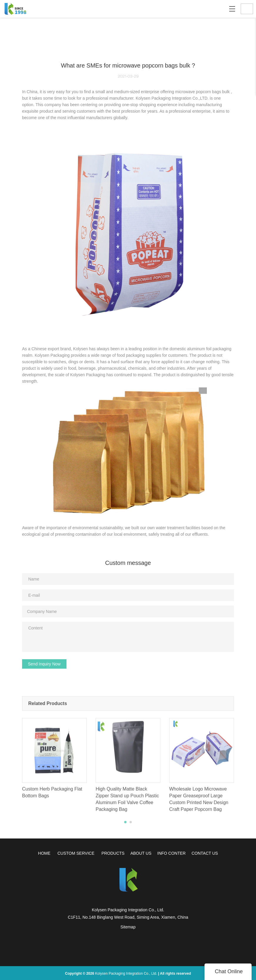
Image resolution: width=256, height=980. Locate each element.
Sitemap (128, 927)
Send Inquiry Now (44, 664)
